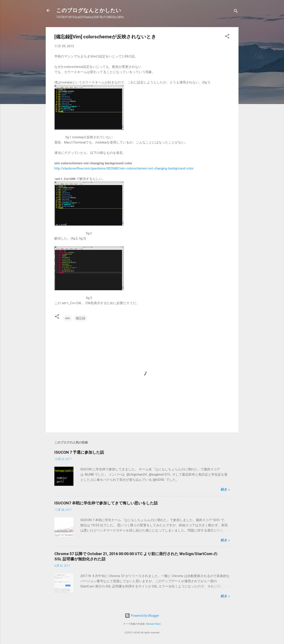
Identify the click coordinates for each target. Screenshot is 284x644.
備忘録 (80, 318)
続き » (225, 489)
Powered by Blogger (142, 616)
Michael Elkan (153, 624)
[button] (227, 37)
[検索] (236, 12)
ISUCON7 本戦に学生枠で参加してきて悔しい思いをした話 (106, 503)
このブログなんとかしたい (89, 10)
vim (67, 318)
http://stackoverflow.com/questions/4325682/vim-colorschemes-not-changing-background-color (124, 168)
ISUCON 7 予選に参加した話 (79, 452)
